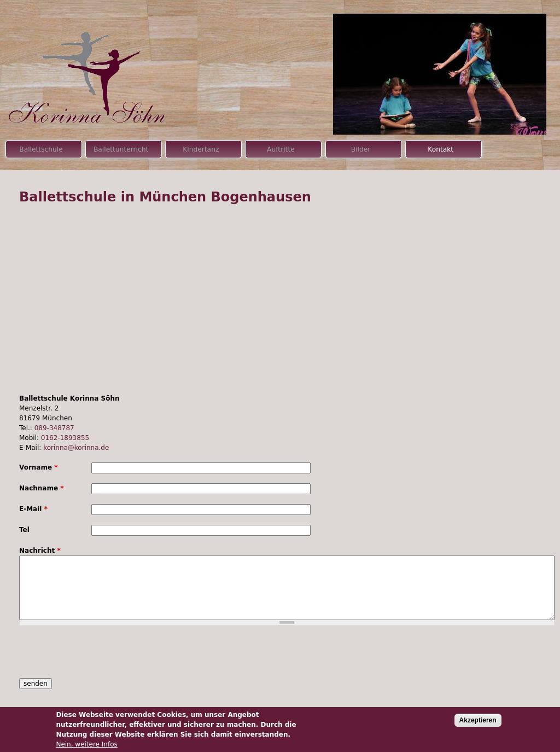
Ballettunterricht (121, 149)
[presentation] (102, 657)
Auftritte (281, 149)
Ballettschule (41, 149)
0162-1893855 (65, 438)
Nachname (42, 488)
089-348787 (54, 428)
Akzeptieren (478, 720)
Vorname (39, 467)
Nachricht (40, 551)
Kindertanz (201, 149)
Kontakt (441, 149)
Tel (24, 530)
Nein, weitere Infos (86, 744)
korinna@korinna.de (76, 448)
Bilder (361, 149)
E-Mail (33, 509)
